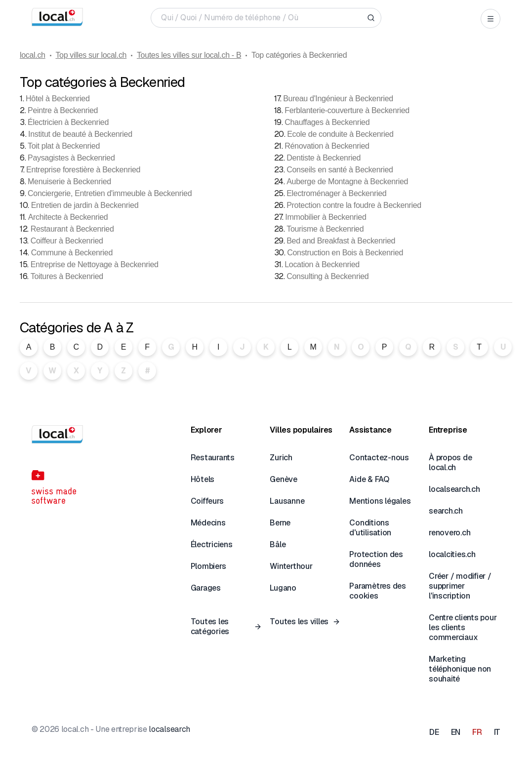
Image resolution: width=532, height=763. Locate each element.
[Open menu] (491, 19)
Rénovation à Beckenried (327, 146)
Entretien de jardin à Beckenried (85, 205)
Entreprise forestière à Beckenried (83, 170)
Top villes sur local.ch (91, 55)
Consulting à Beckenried (327, 276)
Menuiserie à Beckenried (69, 181)
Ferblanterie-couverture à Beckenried (347, 110)
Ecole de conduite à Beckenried (340, 134)
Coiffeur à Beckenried (67, 241)
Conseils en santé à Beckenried (340, 170)
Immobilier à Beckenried (326, 217)
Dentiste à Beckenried (324, 158)
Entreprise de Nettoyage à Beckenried (95, 264)
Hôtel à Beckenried (58, 99)
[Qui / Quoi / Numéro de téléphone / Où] (262, 18)
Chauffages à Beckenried (327, 122)
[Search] (371, 18)
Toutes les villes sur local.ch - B (189, 55)
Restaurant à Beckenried (72, 229)
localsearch (169, 729)
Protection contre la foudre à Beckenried (354, 205)
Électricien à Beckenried (68, 122)
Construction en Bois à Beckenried (345, 253)
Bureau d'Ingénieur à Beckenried (338, 99)
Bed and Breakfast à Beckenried (341, 241)
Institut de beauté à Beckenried (80, 134)
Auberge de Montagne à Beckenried (347, 181)
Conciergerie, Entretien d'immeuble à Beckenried (110, 193)
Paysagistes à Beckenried (71, 158)
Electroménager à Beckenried (336, 193)
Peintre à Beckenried (63, 110)
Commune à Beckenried (72, 253)
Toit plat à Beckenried (64, 146)
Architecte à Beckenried (68, 217)
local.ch (33, 55)
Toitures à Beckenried (67, 276)
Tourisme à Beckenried (325, 229)
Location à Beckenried (322, 264)
